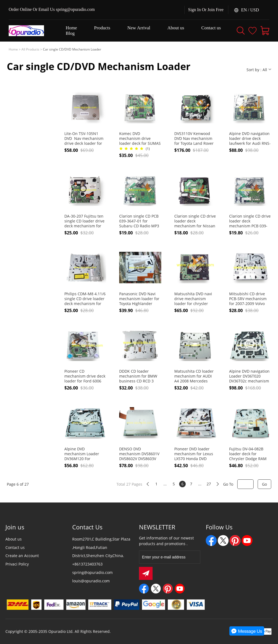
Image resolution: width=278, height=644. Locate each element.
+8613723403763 (87, 564)
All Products (30, 49)
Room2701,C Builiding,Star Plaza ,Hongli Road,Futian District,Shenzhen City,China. (101, 547)
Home (13, 49)
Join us (15, 527)
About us (14, 539)
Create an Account (22, 556)
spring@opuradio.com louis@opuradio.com (92, 577)
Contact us (15, 547)
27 (209, 484)
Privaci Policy (17, 564)
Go (264, 484)
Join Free (215, 10)
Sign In (195, 10)
